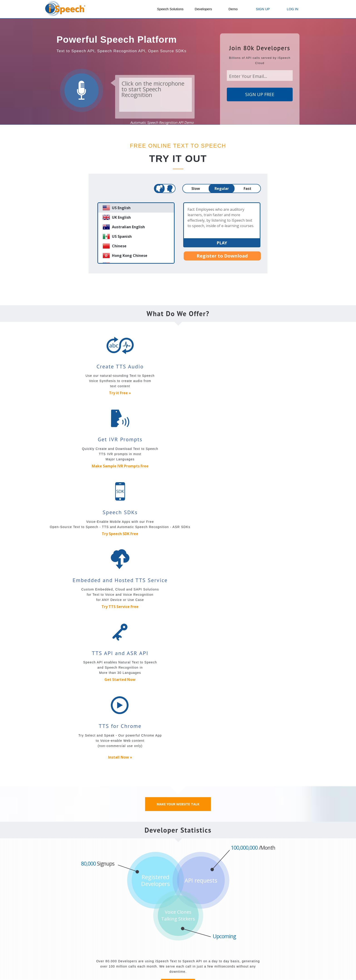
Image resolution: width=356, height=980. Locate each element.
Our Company (62, 895)
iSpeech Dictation (187, 927)
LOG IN (293, 9)
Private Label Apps (188, 940)
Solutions (241, 917)
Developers (203, 9)
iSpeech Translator (150, 937)
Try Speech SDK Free (267, 393)
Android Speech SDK (66, 950)
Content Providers (247, 937)
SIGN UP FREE (260, 94)
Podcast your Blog (247, 930)
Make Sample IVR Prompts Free (178, 393)
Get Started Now (178, 466)
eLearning (241, 950)
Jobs (136, 895)
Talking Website (282, 933)
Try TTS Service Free (90, 472)
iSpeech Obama (148, 943)
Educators (241, 943)
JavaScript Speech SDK (68, 937)
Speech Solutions (170, 9)
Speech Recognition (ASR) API (74, 930)
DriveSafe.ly (145, 923)
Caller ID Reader (148, 930)
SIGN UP (263, 9)
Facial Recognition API (196, 721)
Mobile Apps (146, 917)
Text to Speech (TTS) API (69, 923)
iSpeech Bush (146, 950)
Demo (233, 9)
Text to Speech (245, 923)
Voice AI (180, 933)
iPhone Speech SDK (65, 943)
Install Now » (267, 471)
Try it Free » (90, 393)
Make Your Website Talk (178, 517)
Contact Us (104, 895)
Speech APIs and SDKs (69, 917)
